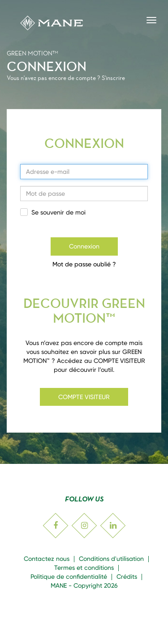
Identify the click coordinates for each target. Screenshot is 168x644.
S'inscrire (113, 78)
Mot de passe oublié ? (84, 264)
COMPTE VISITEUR (84, 397)
